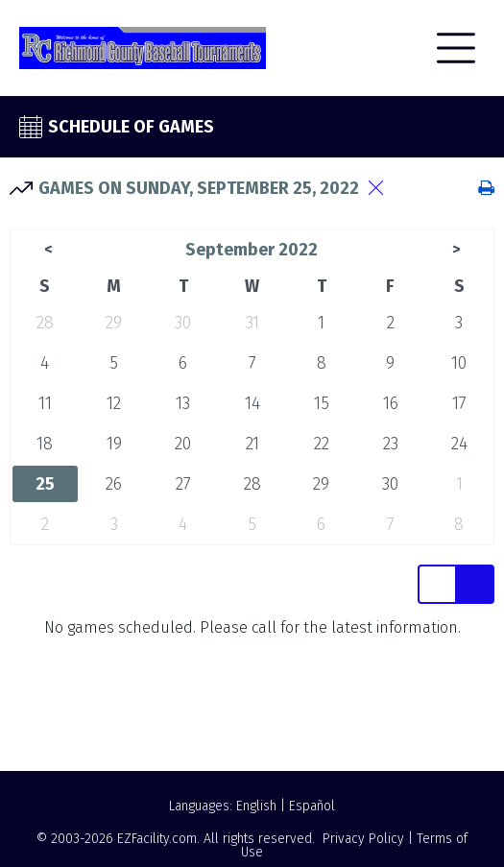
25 (45, 484)
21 (252, 444)
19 (114, 444)
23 (391, 444)
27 (183, 484)
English (256, 806)
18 (45, 444)
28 (45, 323)
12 (114, 403)
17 (459, 403)
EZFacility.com (157, 839)
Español (312, 806)
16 (391, 403)
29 (114, 323)
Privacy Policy (363, 839)
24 (459, 444)
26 (114, 484)
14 (252, 403)
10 (459, 363)
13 (183, 403)
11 (45, 403)
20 (183, 444)
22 (322, 444)
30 (183, 323)
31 (252, 323)
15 (322, 403)
